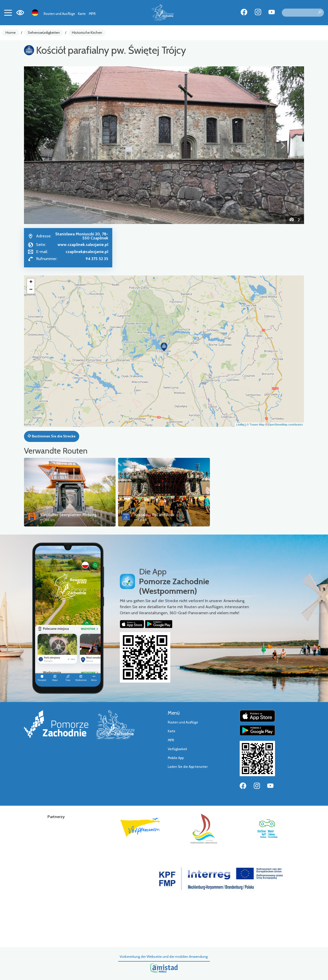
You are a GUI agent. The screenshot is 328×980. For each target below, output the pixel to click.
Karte (82, 14)
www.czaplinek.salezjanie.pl (83, 245)
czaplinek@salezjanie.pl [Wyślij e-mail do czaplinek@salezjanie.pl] (87, 252)
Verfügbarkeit (177, 749)
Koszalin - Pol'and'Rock (154, 515)
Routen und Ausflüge (59, 14)
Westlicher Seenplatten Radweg (68, 515)
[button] (45, 145)
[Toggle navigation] (8, 13)
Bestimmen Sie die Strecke (51, 436)
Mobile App (176, 758)
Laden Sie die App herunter (188, 767)
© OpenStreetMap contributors (284, 425)
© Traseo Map (255, 425)
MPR (92, 14)
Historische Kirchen (87, 33)
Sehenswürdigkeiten (44, 33)
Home (11, 33)
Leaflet (240, 425)
